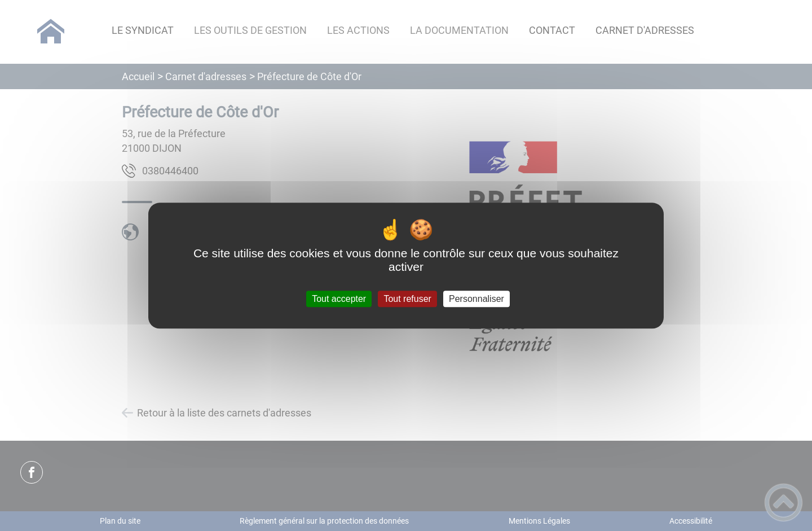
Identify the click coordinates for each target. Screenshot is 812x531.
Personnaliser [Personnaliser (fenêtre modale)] (476, 299)
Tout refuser (407, 299)
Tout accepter (339, 299)
